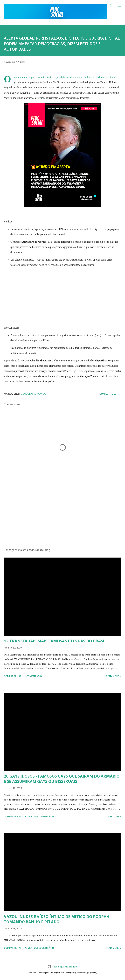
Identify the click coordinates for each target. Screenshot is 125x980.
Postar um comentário (39, 817)
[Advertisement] (62, 515)
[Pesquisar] (111, 6)
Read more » (114, 676)
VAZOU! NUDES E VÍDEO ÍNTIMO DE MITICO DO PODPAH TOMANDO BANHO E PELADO (57, 919)
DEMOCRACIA (28, 394)
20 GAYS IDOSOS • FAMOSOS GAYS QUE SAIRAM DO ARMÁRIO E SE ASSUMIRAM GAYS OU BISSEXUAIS (62, 779)
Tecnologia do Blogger (62, 967)
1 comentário (33, 676)
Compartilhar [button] (108, 394)
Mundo (42, 394)
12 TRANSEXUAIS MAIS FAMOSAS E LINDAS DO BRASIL (55, 641)
